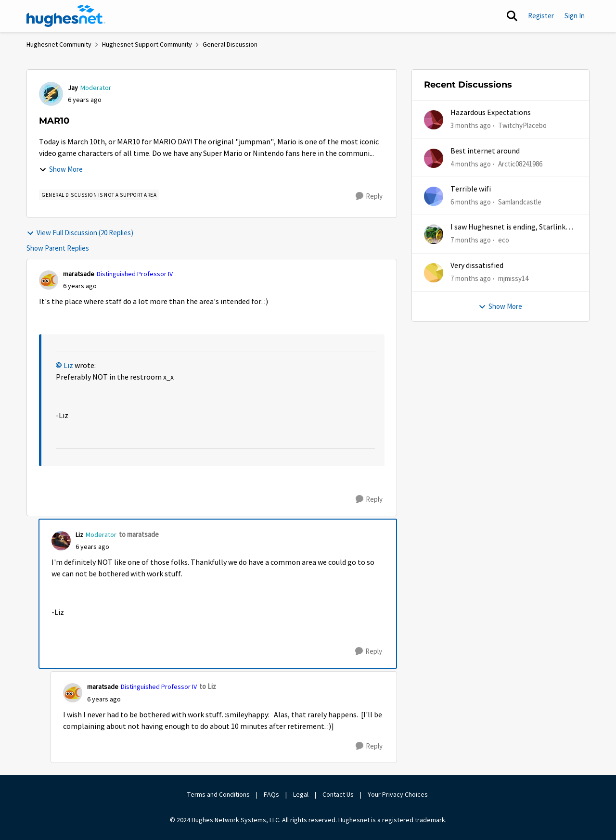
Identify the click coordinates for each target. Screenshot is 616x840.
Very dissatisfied (477, 266)
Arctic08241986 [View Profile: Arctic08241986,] (520, 163)
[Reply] (369, 196)
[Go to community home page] (66, 16)
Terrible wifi (471, 189)
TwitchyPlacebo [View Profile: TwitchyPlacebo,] (522, 125)
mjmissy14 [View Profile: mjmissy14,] (513, 278)
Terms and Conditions (218, 794)
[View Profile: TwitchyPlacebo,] (434, 120)
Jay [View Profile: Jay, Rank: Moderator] (73, 88)
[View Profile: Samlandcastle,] (434, 196)
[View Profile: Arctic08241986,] (434, 158)
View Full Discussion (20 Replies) (80, 233)
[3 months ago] (471, 126)
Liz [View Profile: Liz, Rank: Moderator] (79, 535)
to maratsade (139, 534)
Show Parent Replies (58, 248)
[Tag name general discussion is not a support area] (99, 195)
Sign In (575, 16)
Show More (61, 169)
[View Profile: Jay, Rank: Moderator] (51, 94)
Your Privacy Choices (398, 794)
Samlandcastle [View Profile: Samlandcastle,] (520, 202)
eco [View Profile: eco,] (504, 240)
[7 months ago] (471, 240)
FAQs (271, 794)
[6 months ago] (471, 202)
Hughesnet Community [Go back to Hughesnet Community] (59, 44)
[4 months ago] (471, 164)
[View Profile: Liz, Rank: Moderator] (61, 541)
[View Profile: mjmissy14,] (434, 273)
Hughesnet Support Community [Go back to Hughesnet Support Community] (147, 44)
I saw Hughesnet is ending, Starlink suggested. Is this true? (508, 227)
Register (541, 16)
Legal (301, 794)
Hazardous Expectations (491, 113)
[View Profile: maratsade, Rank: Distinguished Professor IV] (49, 280)
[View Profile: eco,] (434, 234)
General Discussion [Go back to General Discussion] (230, 44)
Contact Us (338, 794)
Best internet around (485, 151)
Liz (68, 366)
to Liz (208, 686)
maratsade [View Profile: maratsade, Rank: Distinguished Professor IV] (79, 274)
